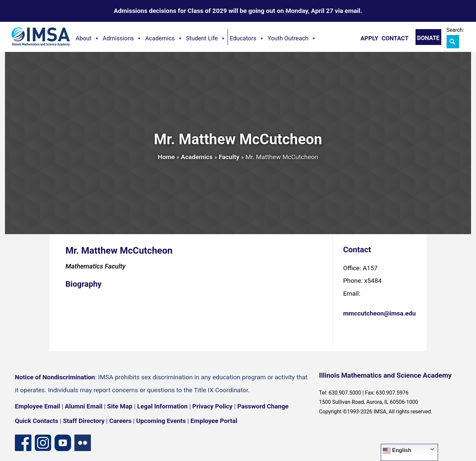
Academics (164, 38)
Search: (455, 30)
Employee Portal (214, 421)
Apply (369, 38)
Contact (395, 38)
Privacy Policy (213, 406)
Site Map (120, 406)
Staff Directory (84, 421)
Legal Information (162, 406)
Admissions (122, 38)
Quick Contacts (37, 421)
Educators (247, 38)
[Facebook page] (23, 443)
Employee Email (38, 406)
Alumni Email (84, 406)
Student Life (206, 38)
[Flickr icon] (83, 443)
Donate (428, 38)
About (88, 38)
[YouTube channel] (63, 443)
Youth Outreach (292, 38)
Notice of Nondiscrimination (55, 377)
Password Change (263, 406)
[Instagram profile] (43, 443)
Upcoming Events (161, 421)
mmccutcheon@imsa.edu (379, 313)
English (397, 451)
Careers (120, 421)
